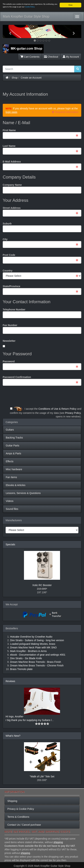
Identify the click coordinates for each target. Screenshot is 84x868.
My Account (71, 57)
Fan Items (11, 477)
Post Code (9, 255)
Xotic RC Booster (42, 585)
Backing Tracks (14, 438)
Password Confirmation (17, 377)
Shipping (12, 801)
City (5, 239)
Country (8, 271)
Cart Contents (30, 57)
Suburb (7, 224)
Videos (10, 501)
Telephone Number (14, 310)
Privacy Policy (73, 413)
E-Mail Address (12, 162)
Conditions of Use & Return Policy (57, 409)
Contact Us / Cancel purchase (24, 825)
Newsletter (9, 341)
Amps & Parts (14, 453)
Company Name (12, 185)
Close (70, 5)
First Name (9, 130)
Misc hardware (14, 469)
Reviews (10, 681)
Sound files (12, 509)
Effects (10, 461)
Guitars (10, 430)
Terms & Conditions (18, 817)
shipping (58, 842)
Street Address (12, 208)
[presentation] (54, 396)
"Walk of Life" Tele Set (42, 776)
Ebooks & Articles (16, 485)
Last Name (9, 146)
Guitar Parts (13, 446)
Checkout (51, 57)
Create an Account (31, 78)
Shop (15, 78)
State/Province (11, 286)
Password (9, 361)
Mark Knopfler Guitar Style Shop (26, 17)
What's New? (13, 736)
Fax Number (10, 325)
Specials (10, 544)
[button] (9, 31)
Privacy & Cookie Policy (21, 809)
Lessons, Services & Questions (23, 493)
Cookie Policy (30, 7)
